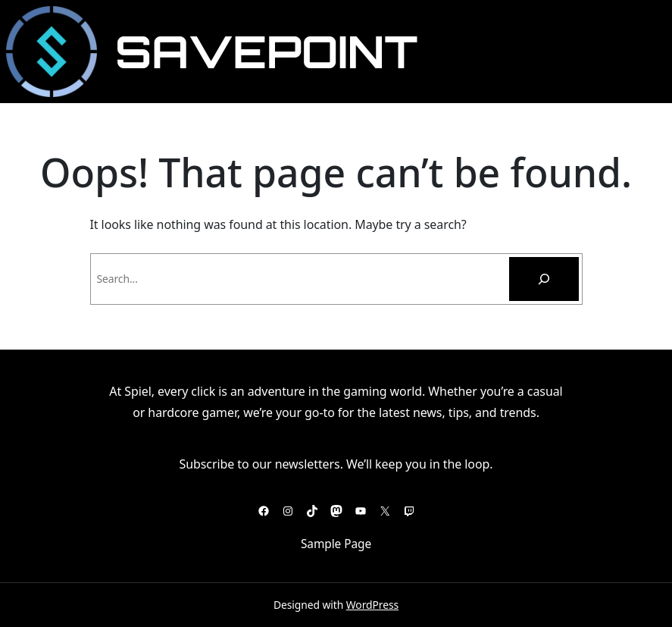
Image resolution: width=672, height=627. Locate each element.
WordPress (372, 605)
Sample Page (336, 544)
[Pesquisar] (544, 279)
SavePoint (266, 51)
